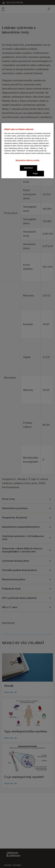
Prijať (35, 173)
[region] (28, 151)
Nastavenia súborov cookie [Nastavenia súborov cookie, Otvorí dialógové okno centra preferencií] (27, 160)
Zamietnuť (28, 168)
